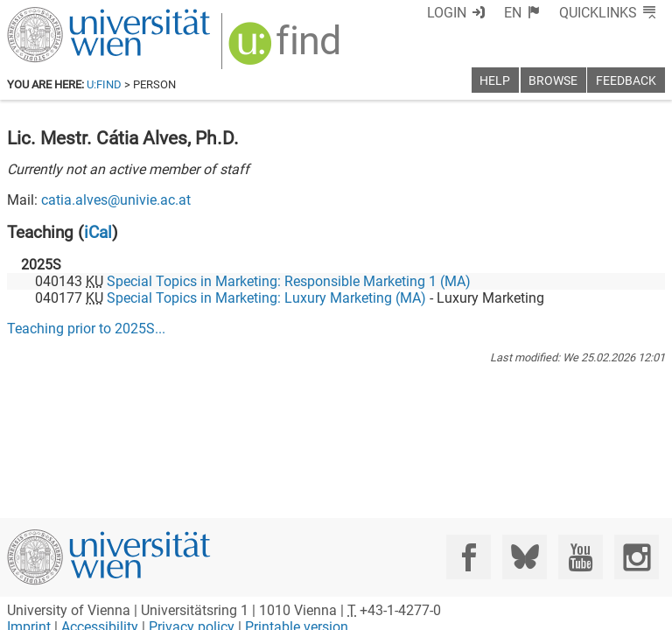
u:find (104, 84)
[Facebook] (469, 557)
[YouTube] (581, 557)
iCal (98, 232)
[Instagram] (637, 557)
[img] (287, 49)
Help (495, 81)
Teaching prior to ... (86, 329)
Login (447, 13)
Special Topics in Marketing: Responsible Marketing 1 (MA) (289, 281)
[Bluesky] (525, 557)
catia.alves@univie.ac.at (116, 200)
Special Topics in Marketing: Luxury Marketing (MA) (266, 298)
